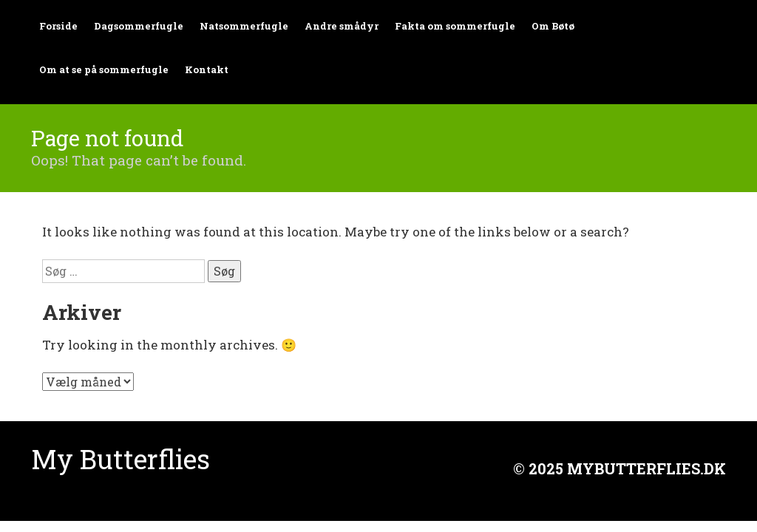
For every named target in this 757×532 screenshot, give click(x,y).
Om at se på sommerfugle (104, 69)
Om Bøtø (553, 26)
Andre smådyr (342, 26)
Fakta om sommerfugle (455, 26)
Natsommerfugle (244, 26)
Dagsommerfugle (139, 26)
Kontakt (207, 69)
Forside (58, 26)
